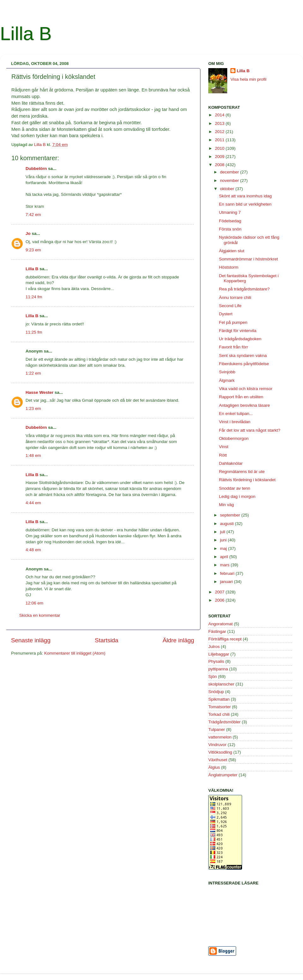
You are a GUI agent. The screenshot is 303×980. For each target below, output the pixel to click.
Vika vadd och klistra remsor (246, 389)
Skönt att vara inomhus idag (245, 196)
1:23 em (33, 408)
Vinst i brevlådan (235, 422)
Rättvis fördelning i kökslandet (247, 480)
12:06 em (34, 603)
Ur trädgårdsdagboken (240, 339)
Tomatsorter (220, 707)
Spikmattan (219, 699)
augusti (227, 524)
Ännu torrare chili (235, 297)
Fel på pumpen (233, 322)
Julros (214, 647)
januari (227, 582)
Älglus (214, 767)
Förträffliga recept (225, 639)
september (231, 515)
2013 (220, 123)
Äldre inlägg (178, 640)
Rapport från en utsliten (241, 397)
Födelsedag (230, 221)
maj (224, 548)
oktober (228, 189)
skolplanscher (221, 684)
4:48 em (33, 550)
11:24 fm (34, 297)
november (230, 181)
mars (225, 565)
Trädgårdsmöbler (224, 722)
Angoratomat (220, 624)
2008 (220, 165)
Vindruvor (217, 745)
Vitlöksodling (220, 752)
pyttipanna (218, 669)
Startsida (107, 640)
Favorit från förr (234, 347)
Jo (28, 233)
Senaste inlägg (31, 640)
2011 (220, 140)
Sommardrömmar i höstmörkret (249, 259)
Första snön (230, 229)
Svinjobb (227, 372)
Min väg (226, 505)
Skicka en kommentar (40, 615)
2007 (220, 592)
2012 (220, 132)
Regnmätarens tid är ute (242, 472)
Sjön (213, 677)
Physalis (216, 661)
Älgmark (227, 380)
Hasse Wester (39, 392)
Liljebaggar (219, 654)
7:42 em (33, 215)
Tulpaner (217, 729)
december (230, 172)
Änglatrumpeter (223, 775)
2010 (220, 148)
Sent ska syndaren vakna (243, 356)
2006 (220, 600)
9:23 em (33, 250)
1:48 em (33, 455)
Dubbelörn (36, 169)
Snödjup (216, 692)
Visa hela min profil (248, 79)
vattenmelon (220, 737)
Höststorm (229, 267)
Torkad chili (219, 714)
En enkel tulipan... (236, 414)
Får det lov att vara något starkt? (250, 430)
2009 (220, 157)
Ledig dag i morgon (237, 496)
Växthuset (218, 760)
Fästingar (217, 631)
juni (224, 540)
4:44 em (33, 503)
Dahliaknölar (231, 463)
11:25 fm (34, 332)
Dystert (226, 314)
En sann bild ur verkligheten (245, 204)
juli (223, 532)
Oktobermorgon (234, 438)
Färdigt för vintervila (238, 331)
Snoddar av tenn (235, 488)
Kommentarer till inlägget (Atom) (75, 653)
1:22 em (33, 373)
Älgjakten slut (232, 251)
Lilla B (26, 34)
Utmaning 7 (230, 212)
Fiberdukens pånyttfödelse (244, 364)
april (225, 557)
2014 (220, 115)
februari (228, 573)
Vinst (224, 447)
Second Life (230, 306)
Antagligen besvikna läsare (244, 405)
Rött (223, 455)
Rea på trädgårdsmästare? (244, 289)
